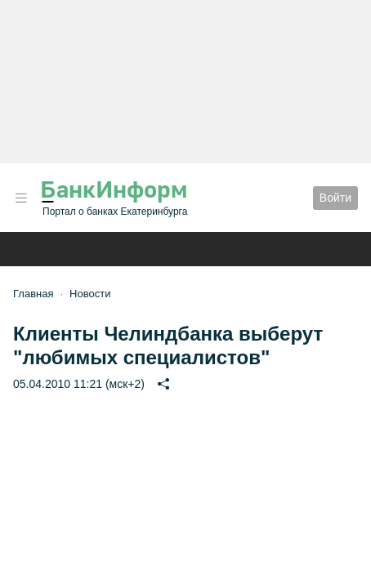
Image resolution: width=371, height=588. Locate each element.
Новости (90, 294)
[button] (21, 198)
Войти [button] (335, 198)
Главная (33, 294)
